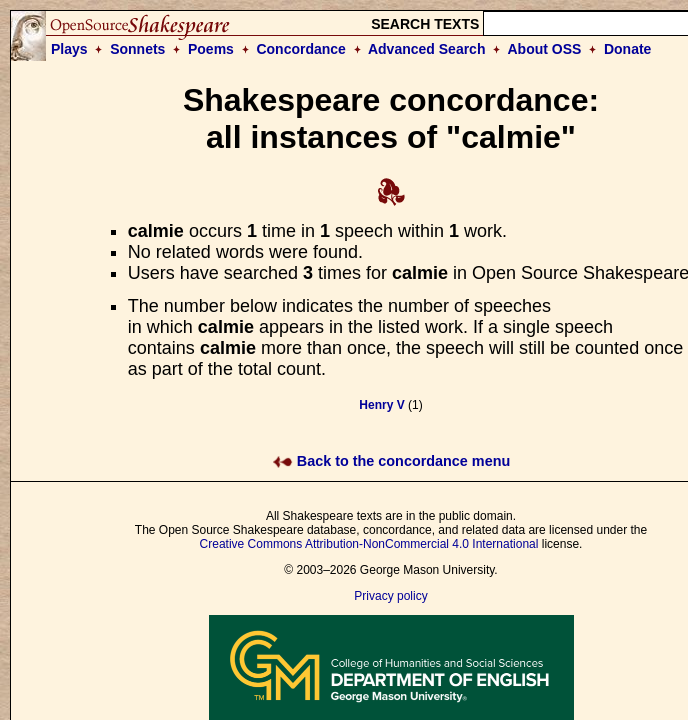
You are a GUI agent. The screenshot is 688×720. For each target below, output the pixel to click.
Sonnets (137, 49)
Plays (69, 49)
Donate (627, 49)
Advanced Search (427, 49)
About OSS (545, 49)
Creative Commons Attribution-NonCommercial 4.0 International (369, 544)
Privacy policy (390, 596)
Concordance (300, 49)
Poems (211, 49)
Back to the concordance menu (391, 461)
